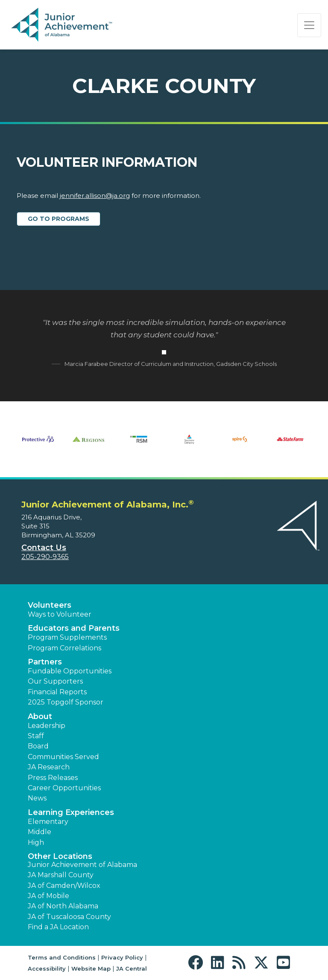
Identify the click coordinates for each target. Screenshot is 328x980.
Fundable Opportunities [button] (70, 671)
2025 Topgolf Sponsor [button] (66, 702)
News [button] (37, 798)
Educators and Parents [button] (74, 628)
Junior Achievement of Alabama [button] (82, 865)
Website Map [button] (91, 968)
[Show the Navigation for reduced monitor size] (309, 25)
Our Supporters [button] (55, 681)
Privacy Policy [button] (122, 957)
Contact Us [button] (44, 548)
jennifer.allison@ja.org (95, 196)
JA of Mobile (48, 896)
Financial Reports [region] (57, 692)
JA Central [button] (132, 968)
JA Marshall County (61, 875)
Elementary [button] (48, 822)
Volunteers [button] (50, 605)
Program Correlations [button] (64, 648)
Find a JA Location (58, 927)
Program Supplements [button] (67, 637)
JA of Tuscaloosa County (69, 917)
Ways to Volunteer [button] (60, 614)
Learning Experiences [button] (71, 812)
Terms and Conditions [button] (62, 957)
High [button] (36, 842)
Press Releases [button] (53, 778)
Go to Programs (59, 219)
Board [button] (38, 746)
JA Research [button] (49, 767)
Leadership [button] (47, 726)
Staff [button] (36, 736)
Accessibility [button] (47, 968)
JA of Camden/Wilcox (64, 886)
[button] (198, 963)
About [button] (40, 716)
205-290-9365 (45, 557)
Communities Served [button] (63, 757)
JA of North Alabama (63, 906)
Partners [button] (45, 662)
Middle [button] (40, 832)
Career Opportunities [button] (64, 788)
